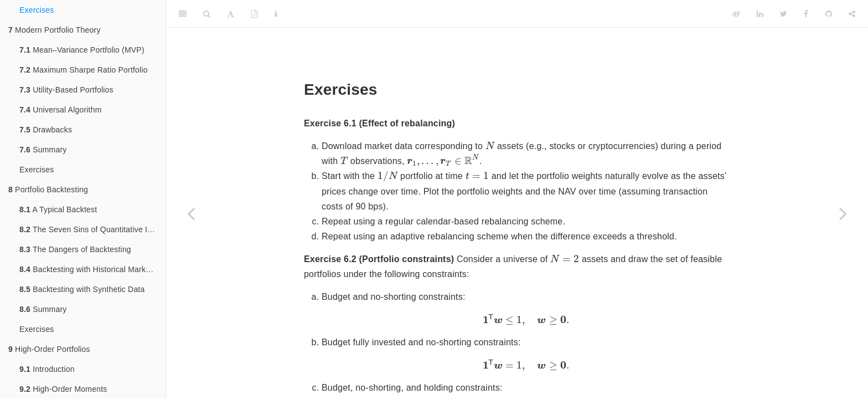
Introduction (47, 369)
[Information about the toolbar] (276, 14)
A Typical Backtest (58, 209)
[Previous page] (191, 213)
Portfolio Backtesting (48, 190)
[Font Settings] (231, 14)
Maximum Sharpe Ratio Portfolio (84, 70)
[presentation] (490, 145)
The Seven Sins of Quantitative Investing (92, 229)
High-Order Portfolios (49, 349)
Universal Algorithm (61, 110)
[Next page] (843, 213)
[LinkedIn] (760, 14)
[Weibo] (736, 14)
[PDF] (255, 14)
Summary (43, 150)
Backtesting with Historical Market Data (92, 269)
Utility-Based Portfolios (66, 90)
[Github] (829, 14)
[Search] (207, 14)
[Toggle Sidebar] (183, 14)
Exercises (37, 10)
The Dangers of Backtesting (75, 249)
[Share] (852, 14)
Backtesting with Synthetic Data (82, 289)
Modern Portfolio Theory (55, 30)
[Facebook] (806, 14)
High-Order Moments (63, 389)
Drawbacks (46, 130)
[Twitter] (784, 14)
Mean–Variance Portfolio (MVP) (82, 50)
